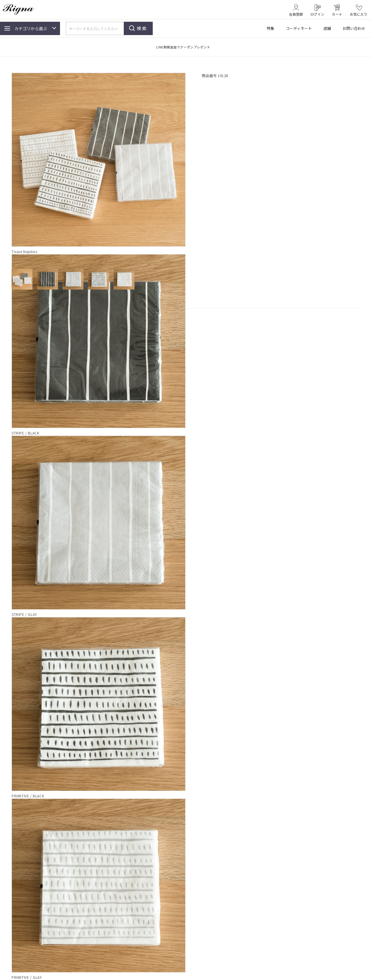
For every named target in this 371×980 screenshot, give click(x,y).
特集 (270, 28)
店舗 (327, 28)
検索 (142, 28)
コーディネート (299, 28)
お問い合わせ (354, 28)
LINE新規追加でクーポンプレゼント (183, 47)
